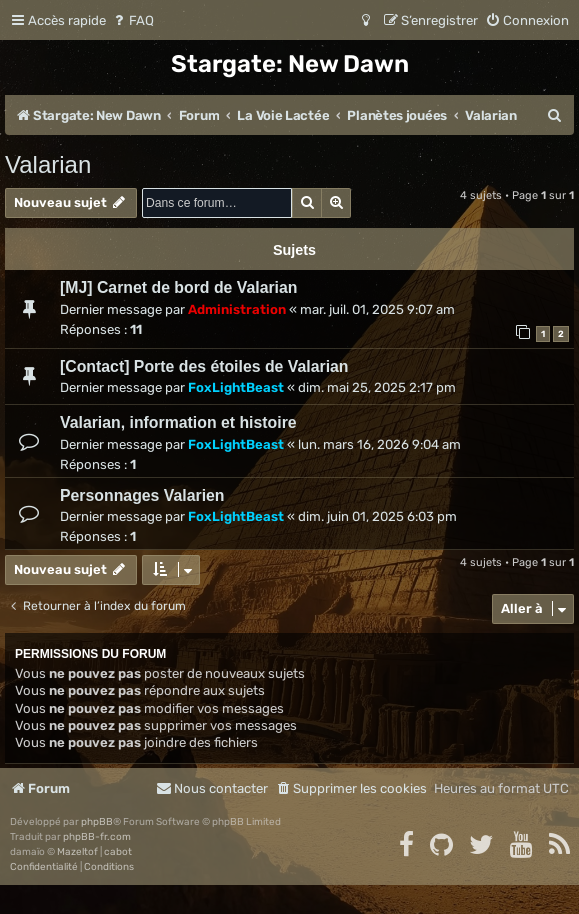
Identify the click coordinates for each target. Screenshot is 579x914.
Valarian (48, 164)
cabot (118, 852)
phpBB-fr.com (97, 837)
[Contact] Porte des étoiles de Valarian (204, 366)
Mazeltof (77, 852)
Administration (237, 309)
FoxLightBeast (236, 387)
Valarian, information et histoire (178, 422)
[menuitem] (132, 20)
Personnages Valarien (142, 495)
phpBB (97, 822)
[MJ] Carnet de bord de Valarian (178, 287)
